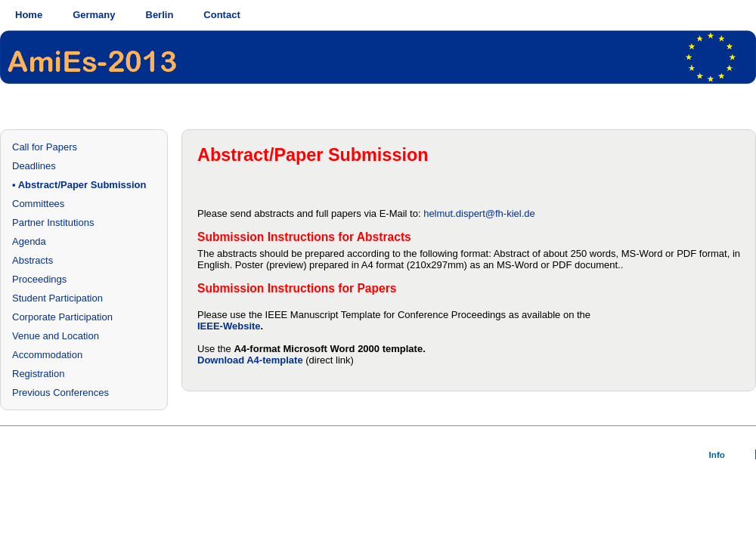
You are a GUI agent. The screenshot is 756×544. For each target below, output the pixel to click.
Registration (38, 374)
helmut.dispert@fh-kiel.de (479, 213)
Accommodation (47, 355)
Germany (94, 15)
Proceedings (39, 279)
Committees (38, 204)
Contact (222, 15)
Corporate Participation (62, 317)
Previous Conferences (60, 393)
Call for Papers (45, 147)
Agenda (29, 241)
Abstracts (33, 260)
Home (29, 15)
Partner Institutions (53, 223)
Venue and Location (56, 336)
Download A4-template (250, 360)
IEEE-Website (229, 326)
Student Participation (57, 298)
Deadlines (34, 166)
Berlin (160, 15)
